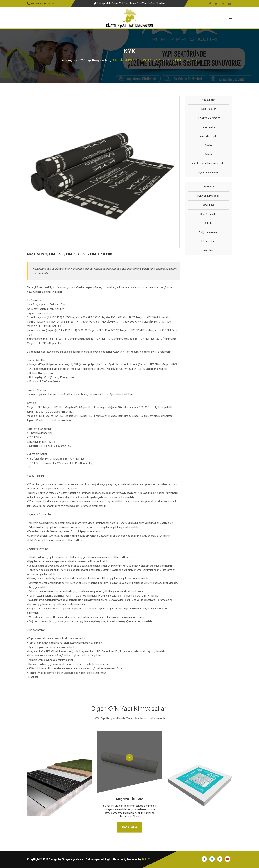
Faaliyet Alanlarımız (208, 232)
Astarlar (208, 154)
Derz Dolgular (208, 109)
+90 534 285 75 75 (41, 4)
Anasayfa (69, 60)
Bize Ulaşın (208, 250)
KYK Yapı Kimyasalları (94, 60)
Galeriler (208, 223)
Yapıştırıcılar (208, 100)
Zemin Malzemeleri (208, 136)
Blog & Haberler (208, 214)
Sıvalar (208, 145)
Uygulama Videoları (208, 173)
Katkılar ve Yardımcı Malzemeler (208, 163)
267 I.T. (146, 859)
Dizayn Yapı (208, 187)
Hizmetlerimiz (208, 241)
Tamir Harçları (208, 127)
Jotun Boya (208, 205)
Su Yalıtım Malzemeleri (208, 118)
